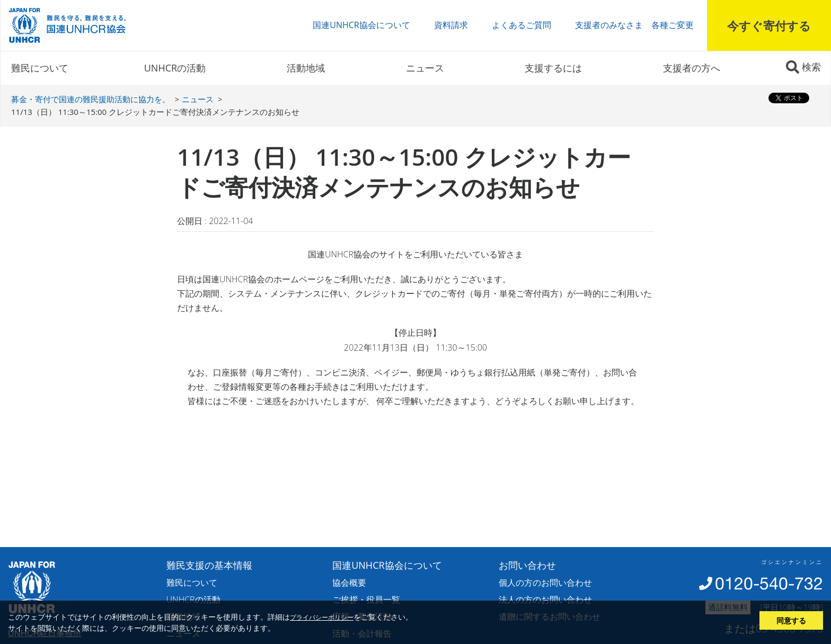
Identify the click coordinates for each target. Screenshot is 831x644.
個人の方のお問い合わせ (545, 583)
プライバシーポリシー (322, 617)
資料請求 (451, 25)
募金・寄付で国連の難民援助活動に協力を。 (91, 99)
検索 (811, 67)
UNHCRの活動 (175, 68)
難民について (40, 68)
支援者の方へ (692, 68)
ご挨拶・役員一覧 (366, 600)
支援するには (553, 68)
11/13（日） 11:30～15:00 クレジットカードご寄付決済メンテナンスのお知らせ (155, 112)
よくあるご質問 (521, 25)
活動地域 (306, 68)
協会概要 (349, 583)
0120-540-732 (769, 583)
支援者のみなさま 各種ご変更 (634, 25)
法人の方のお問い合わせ (545, 600)
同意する (791, 620)
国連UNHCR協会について (361, 25)
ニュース (425, 68)
